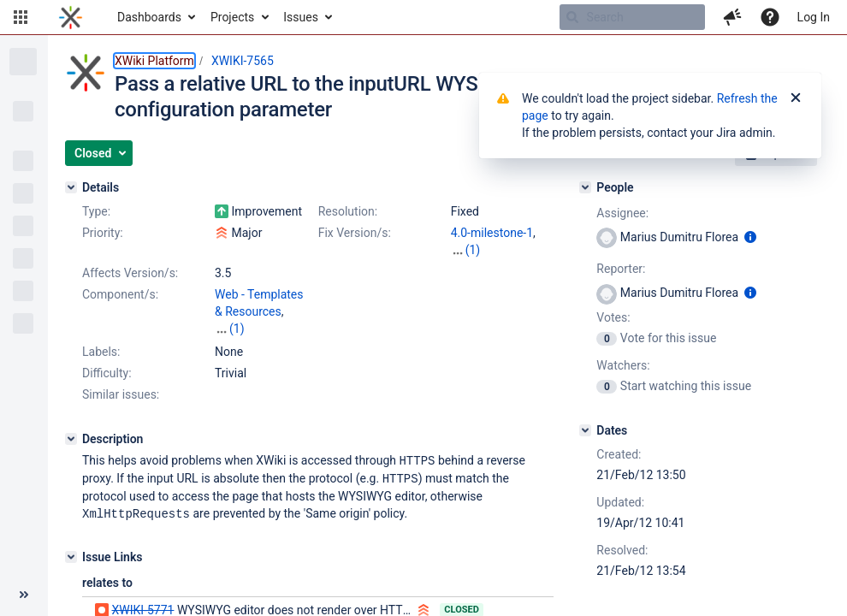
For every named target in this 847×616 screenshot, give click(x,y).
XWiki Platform (154, 61)
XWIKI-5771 (142, 607)
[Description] (71, 439)
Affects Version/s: (130, 273)
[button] (21, 17)
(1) (473, 250)
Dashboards (149, 17)
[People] (585, 187)
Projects (232, 17)
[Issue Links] (71, 554)
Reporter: (621, 269)
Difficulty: (107, 373)
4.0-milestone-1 (492, 233)
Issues (301, 17)
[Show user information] (750, 237)
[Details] (71, 187)
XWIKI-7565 (243, 61)
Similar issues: (121, 394)
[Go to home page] (71, 17)
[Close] (796, 98)
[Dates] (585, 430)
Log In (814, 17)
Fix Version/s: (355, 233)
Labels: (101, 352)
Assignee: (622, 213)
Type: (96, 211)
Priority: (103, 233)
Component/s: (120, 294)
